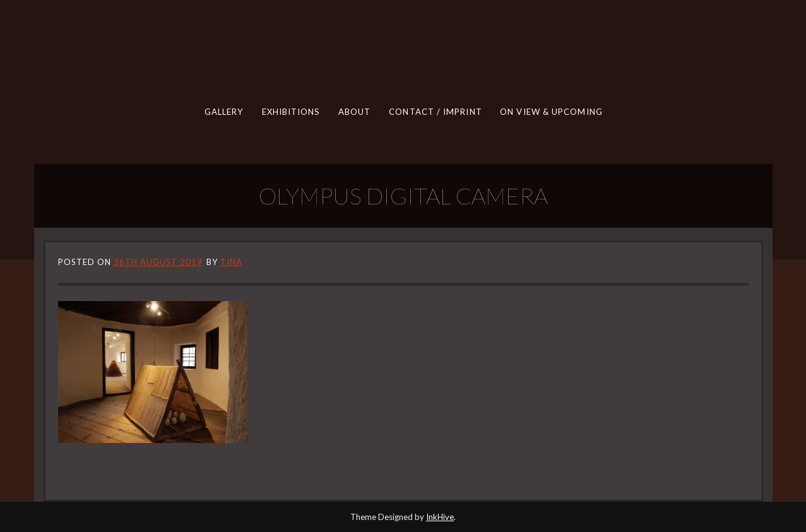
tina (231, 262)
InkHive (440, 517)
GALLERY (223, 112)
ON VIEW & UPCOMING (551, 112)
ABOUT (354, 112)
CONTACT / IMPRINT (435, 112)
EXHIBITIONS (290, 112)
